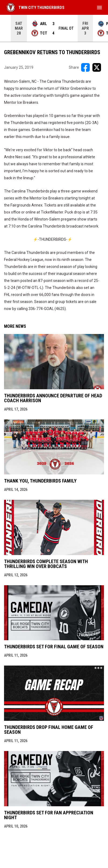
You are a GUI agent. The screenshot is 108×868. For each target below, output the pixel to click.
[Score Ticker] (54, 28)
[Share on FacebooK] (85, 67)
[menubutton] (99, 8)
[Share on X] (97, 67)
